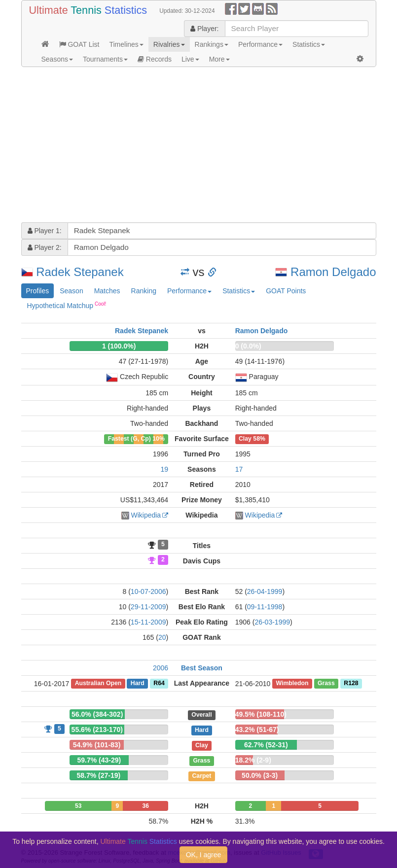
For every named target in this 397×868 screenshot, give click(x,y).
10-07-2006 (148, 591)
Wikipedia (146, 515)
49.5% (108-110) (261, 714)
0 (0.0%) (248, 346)
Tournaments (105, 59)
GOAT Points (286, 291)
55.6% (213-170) (97, 729)
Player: (204, 29)
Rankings (212, 44)
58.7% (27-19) (98, 775)
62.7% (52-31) (266, 745)
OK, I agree (204, 855)
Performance (260, 44)
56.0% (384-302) (97, 714)
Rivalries (169, 44)
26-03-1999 (272, 622)
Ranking (144, 291)
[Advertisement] (199, 146)
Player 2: (45, 247)
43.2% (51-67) (257, 729)
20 (162, 637)
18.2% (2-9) (253, 760)
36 (146, 806)
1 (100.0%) (119, 346)
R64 (159, 684)
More (219, 59)
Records (155, 59)
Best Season (202, 668)
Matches (107, 291)
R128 (351, 684)
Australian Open (98, 684)
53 (78, 806)
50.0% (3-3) (260, 775)
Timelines (126, 44)
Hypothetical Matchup (67, 305)
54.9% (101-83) (97, 745)
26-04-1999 (265, 591)
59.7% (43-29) (99, 760)
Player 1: (45, 231)
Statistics (309, 44)
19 (165, 469)
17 (239, 469)
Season (71, 291)
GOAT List (79, 44)
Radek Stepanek (80, 272)
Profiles (38, 291)
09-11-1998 (265, 607)
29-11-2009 (148, 607)
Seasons (57, 59)
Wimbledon (292, 684)
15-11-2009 (148, 622)
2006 (161, 668)
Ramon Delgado (333, 272)
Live (190, 59)
